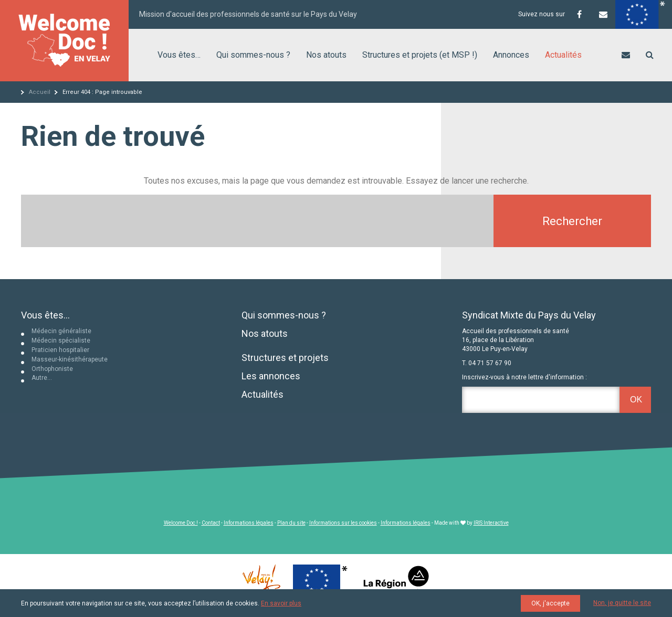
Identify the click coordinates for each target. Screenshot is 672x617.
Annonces (511, 55)
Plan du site (291, 523)
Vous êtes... (45, 315)
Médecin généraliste (61, 331)
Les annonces (271, 376)
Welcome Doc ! (181, 523)
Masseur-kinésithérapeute (70, 359)
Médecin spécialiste (61, 341)
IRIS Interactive (491, 523)
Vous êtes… (179, 55)
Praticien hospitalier (60, 350)
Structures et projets (285, 358)
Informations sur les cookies (343, 523)
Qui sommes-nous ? (253, 55)
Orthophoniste (52, 369)
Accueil (40, 92)
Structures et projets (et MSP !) (420, 55)
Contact (211, 523)
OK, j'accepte (550, 603)
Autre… (42, 378)
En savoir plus (281, 603)
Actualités (563, 55)
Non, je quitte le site (622, 603)
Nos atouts (326, 55)
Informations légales (249, 523)
